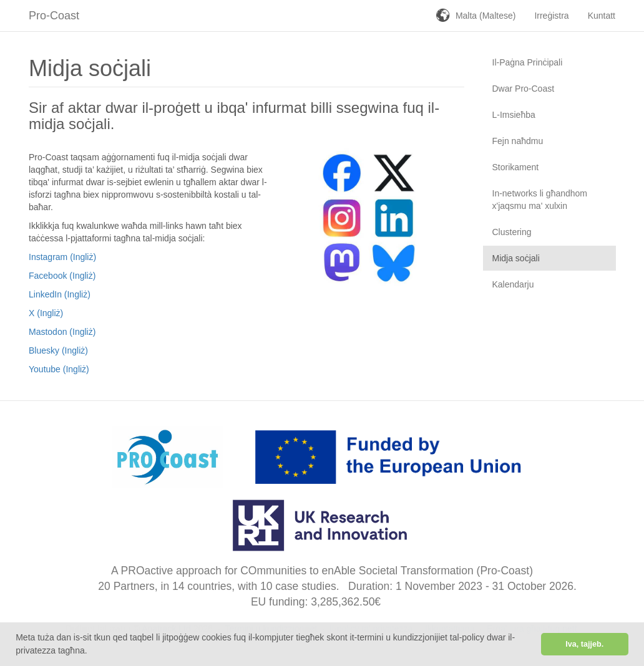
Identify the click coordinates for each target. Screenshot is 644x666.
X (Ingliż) (46, 313)
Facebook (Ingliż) (62, 276)
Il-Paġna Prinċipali (528, 62)
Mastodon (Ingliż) (62, 332)
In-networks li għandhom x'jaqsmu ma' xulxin (540, 200)
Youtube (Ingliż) (59, 369)
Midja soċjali (516, 258)
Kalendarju (513, 284)
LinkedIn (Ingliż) (60, 294)
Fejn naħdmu (518, 141)
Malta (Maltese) (485, 16)
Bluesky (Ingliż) (58, 350)
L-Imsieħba (514, 115)
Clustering (512, 232)
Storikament (516, 167)
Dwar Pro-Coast (524, 89)
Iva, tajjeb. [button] (584, 644)
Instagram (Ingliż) (62, 257)
